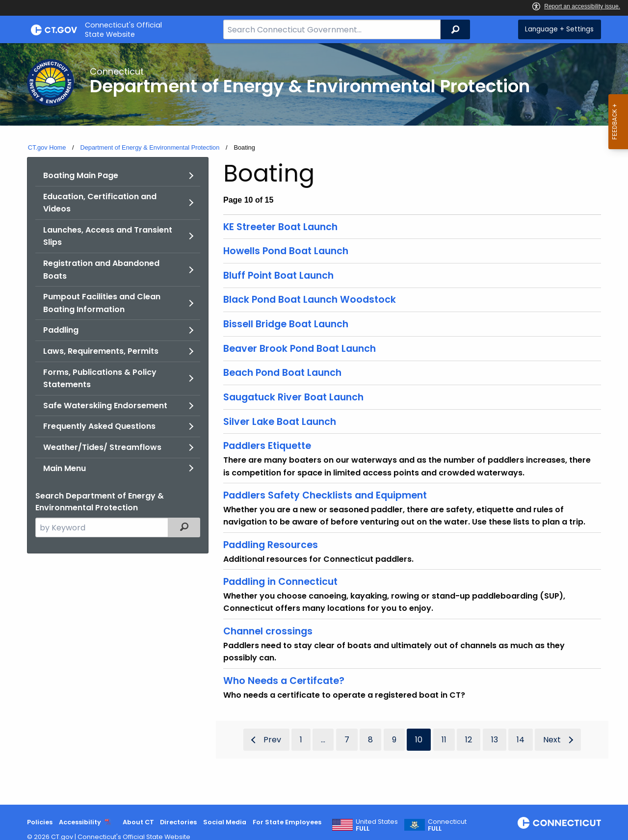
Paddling (61, 330)
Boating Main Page (81, 175)
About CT (138, 822)
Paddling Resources (271, 545)
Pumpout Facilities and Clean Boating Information (102, 303)
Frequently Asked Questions (99, 426)
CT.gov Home (47, 147)
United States (377, 825)
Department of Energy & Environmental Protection (150, 147)
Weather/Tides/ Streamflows (102, 447)
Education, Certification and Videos (100, 203)
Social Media (225, 822)
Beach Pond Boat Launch (282, 373)
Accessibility (80, 822)
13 (495, 740)
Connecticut (447, 825)
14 (521, 740)
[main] (314, 424)
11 (444, 740)
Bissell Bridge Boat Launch (286, 324)
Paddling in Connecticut (280, 582)
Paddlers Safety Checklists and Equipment (325, 495)
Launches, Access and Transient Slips (108, 236)
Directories (178, 822)
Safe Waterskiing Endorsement (105, 406)
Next (552, 740)
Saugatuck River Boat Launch (293, 397)
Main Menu (65, 468)
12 (469, 740)
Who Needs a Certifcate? (284, 681)
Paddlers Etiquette (267, 446)
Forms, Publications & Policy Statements (100, 379)
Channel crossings (268, 631)
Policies (40, 822)
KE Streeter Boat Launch (280, 227)
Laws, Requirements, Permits (101, 351)
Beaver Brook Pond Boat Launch (300, 349)
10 (419, 740)
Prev (272, 740)
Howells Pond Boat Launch (286, 251)
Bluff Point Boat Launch (278, 276)
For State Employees (287, 822)
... (323, 740)
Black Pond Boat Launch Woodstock (310, 300)
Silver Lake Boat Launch (280, 422)
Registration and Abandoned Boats (101, 270)
